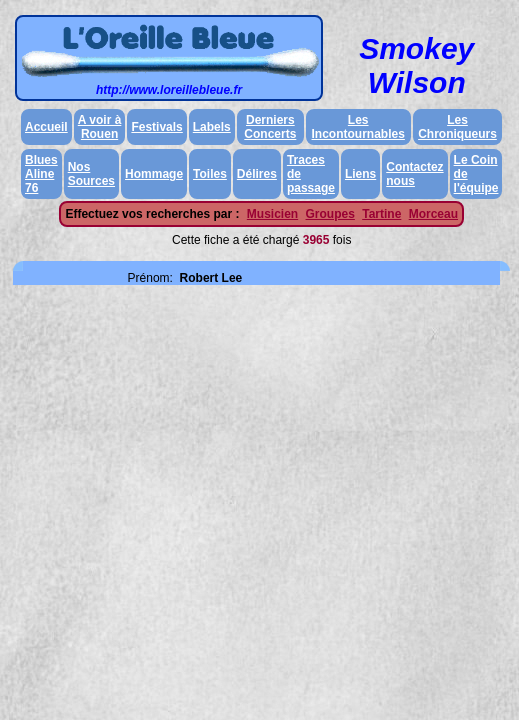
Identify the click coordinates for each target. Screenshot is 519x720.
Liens (360, 174)
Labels (212, 127)
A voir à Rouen (100, 127)
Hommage (154, 174)
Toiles (210, 174)
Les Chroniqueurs (457, 127)
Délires (257, 174)
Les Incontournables (358, 127)
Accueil (46, 127)
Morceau (433, 214)
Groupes (330, 214)
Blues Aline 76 (41, 174)
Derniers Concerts (270, 127)
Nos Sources (91, 174)
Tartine (381, 214)
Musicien (272, 214)
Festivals (156, 127)
